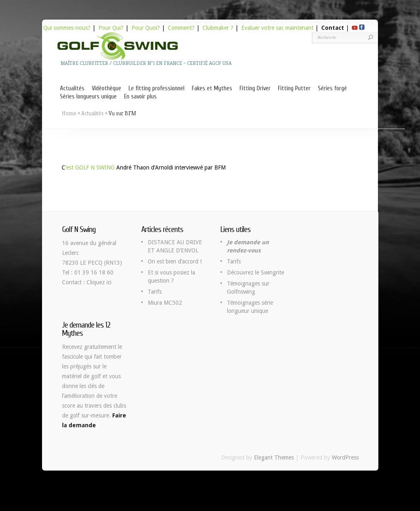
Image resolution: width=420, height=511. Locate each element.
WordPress (345, 457)
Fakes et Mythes (212, 88)
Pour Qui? (111, 28)
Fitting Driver (255, 88)
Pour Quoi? (146, 28)
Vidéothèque (107, 88)
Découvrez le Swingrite (256, 272)
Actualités (72, 88)
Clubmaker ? (218, 28)
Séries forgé (332, 88)
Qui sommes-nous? (67, 28)
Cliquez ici (99, 282)
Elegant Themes (274, 457)
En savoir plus (140, 97)
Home (69, 113)
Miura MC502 (165, 303)
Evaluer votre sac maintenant (277, 28)
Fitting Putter (294, 88)
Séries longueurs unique (88, 97)
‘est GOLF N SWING (90, 167)
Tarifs (155, 292)
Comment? (181, 28)
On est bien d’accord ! (175, 261)
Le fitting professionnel (157, 88)
